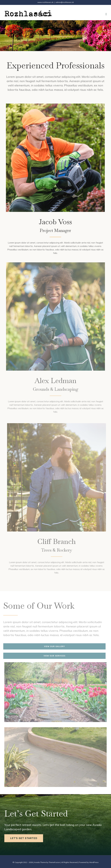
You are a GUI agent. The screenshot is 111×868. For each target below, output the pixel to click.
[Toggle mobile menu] (106, 14)
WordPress (94, 862)
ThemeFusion (54, 862)
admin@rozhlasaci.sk (65, 2)
